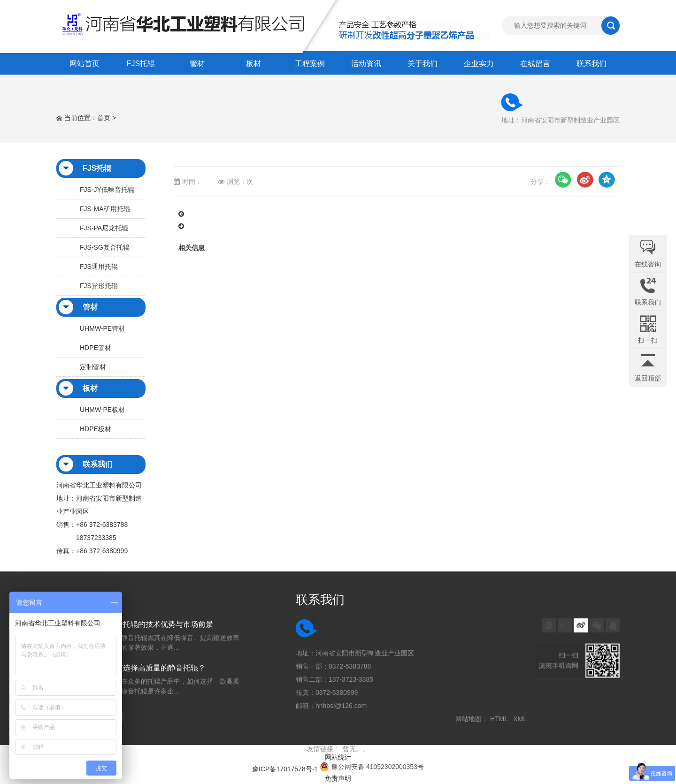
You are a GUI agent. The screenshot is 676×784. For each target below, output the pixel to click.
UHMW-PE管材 (102, 328)
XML (522, 719)
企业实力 (479, 64)
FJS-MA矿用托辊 (105, 209)
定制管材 (93, 367)
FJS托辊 (141, 64)
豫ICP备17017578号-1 (285, 769)
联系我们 (591, 64)
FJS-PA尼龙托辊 (104, 228)
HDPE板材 (96, 429)
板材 (253, 64)
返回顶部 (648, 378)
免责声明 (338, 778)
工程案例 (310, 64)
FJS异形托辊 (99, 286)
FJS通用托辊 (99, 266)
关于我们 (422, 64)
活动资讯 (366, 64)
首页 (104, 118)
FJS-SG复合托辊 (105, 247)
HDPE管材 (96, 348)
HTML (501, 719)
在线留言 (535, 64)
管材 (197, 64)
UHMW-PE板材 (102, 410)
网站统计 (338, 757)
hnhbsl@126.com (341, 706)
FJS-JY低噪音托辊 (107, 190)
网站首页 (84, 64)
